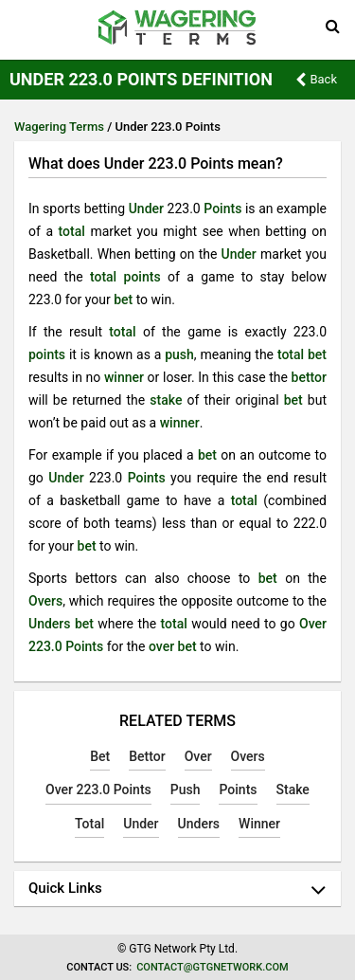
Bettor (147, 756)
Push (186, 789)
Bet (100, 756)
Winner (259, 824)
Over (198, 756)
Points (222, 209)
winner (124, 377)
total (72, 231)
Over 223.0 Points (98, 789)
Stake (293, 789)
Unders (50, 624)
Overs (45, 601)
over (161, 646)
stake (166, 400)
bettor (309, 377)
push (179, 354)
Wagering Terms (59, 127)
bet (123, 299)
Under (146, 209)
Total (89, 824)
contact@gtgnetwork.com (212, 967)
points (142, 277)
